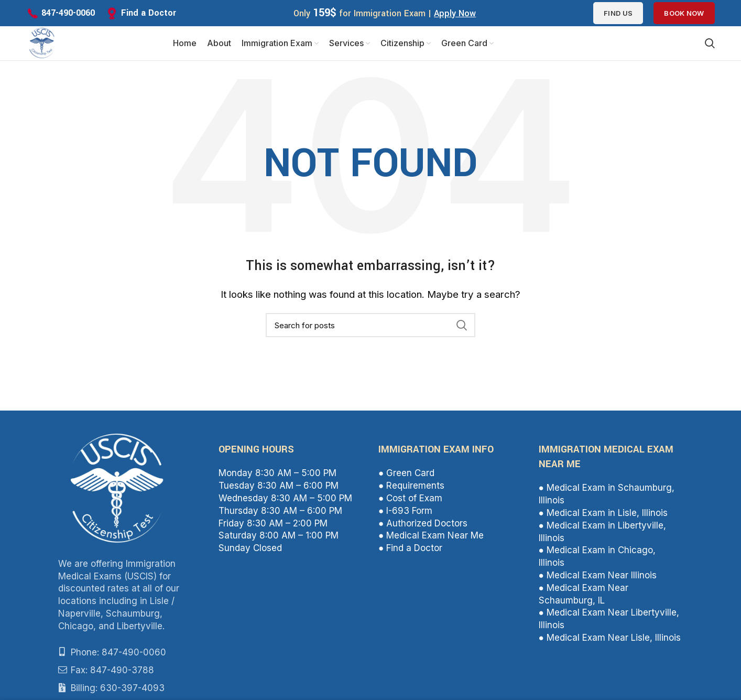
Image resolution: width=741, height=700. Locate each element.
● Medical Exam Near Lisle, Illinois (610, 640)
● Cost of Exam (410, 501)
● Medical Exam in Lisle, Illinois (603, 515)
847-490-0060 (68, 13)
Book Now (684, 13)
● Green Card (406, 476)
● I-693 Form (405, 513)
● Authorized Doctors (423, 526)
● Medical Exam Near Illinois (598, 578)
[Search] (371, 328)
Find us (618, 13)
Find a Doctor (149, 13)
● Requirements (411, 488)
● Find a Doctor (410, 551)
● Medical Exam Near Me (431, 538)
